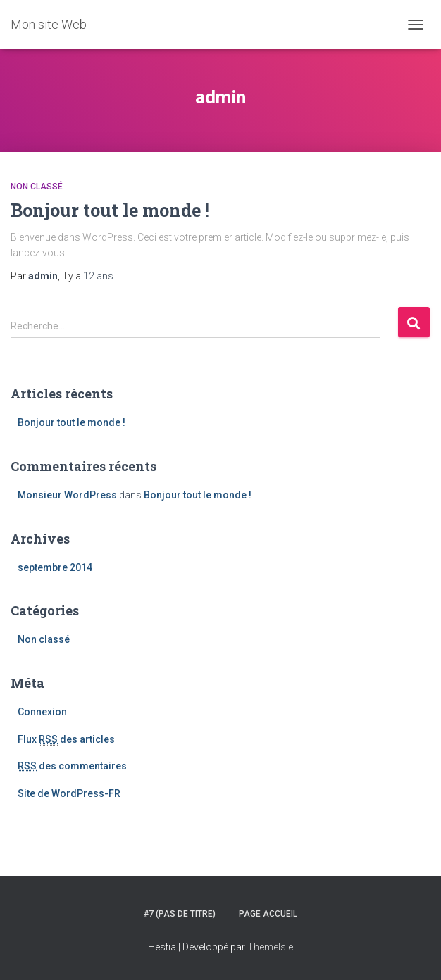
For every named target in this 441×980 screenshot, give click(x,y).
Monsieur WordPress (67, 495)
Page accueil (268, 914)
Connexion (42, 712)
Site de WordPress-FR (69, 793)
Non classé (37, 187)
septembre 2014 (55, 567)
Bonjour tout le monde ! (110, 210)
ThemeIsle (270, 947)
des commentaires (72, 766)
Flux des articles (66, 740)
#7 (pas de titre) (180, 914)
